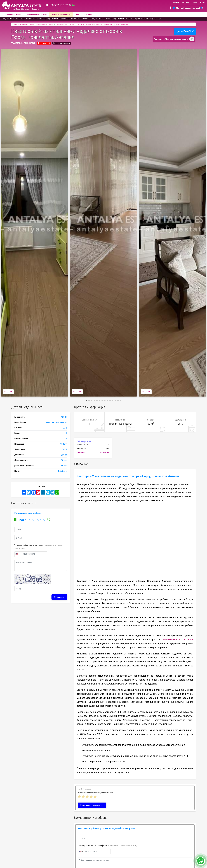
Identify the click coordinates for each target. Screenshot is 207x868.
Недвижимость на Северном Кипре (148, 19)
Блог (84, 14)
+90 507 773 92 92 (61, 5)
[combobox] (18, 554)
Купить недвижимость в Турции (23, 24)
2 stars (83, 797)
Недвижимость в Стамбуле (57, 19)
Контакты (95, 14)
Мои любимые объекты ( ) (188, 8)
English (176, 2)
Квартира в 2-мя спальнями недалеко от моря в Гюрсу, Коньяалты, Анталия (102, 24)
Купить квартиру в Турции (65, 24)
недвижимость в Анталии (178, 639)
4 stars (91, 797)
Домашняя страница (14, 14)
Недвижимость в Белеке (101, 19)
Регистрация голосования (92, 805)
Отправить (59, 597)
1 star (79, 797)
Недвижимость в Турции (39, 14)
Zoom (8, 392)
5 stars (95, 797)
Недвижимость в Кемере (79, 19)
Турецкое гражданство (66, 14)
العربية (202, 2)
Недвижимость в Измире (122, 19)
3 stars (87, 797)
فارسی (194, 2)
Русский (185, 2)
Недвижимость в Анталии (12, 19)
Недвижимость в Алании (35, 19)
